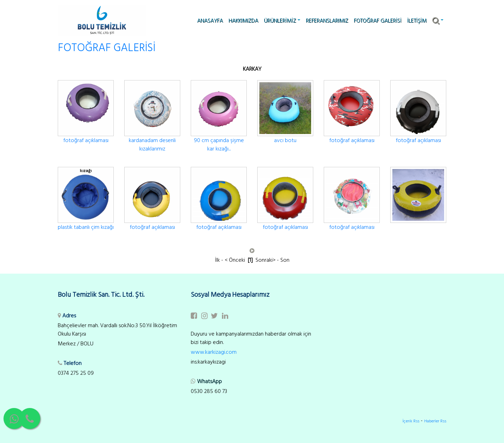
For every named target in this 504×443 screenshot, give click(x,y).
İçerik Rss (411, 421)
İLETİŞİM (417, 21)
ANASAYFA (210, 21)
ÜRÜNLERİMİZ (282, 21)
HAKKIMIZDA (243, 21)
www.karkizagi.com (214, 352)
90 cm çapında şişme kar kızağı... (219, 145)
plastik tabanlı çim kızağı (86, 227)
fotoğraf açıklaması (86, 140)
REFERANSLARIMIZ (327, 21)
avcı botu (285, 140)
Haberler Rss (435, 421)
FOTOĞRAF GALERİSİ (378, 21)
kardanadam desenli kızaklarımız (152, 145)
